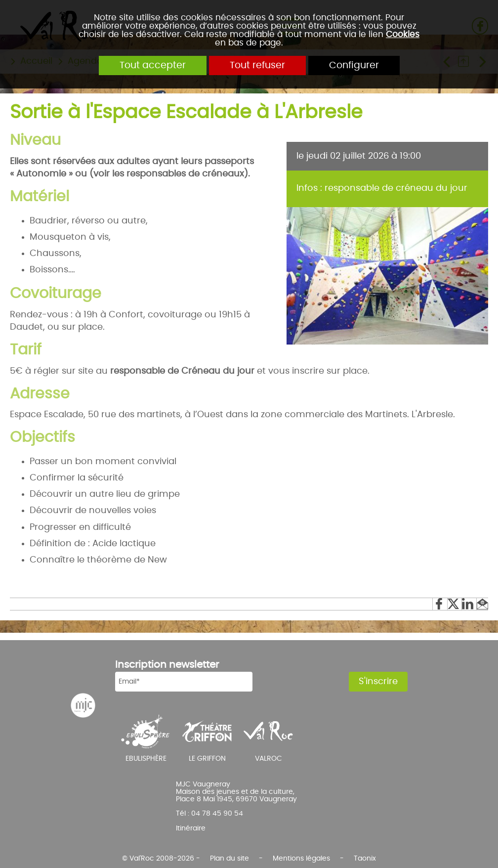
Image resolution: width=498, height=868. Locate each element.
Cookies (403, 34)
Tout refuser (257, 65)
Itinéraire (191, 828)
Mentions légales (301, 858)
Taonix (365, 858)
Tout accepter (153, 65)
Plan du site (229, 858)
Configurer (354, 65)
